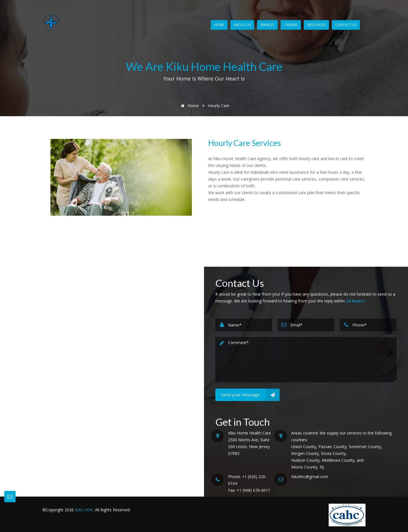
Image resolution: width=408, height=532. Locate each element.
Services (267, 25)
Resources (316, 25)
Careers (291, 25)
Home (219, 25)
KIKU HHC (85, 510)
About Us (242, 25)
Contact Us (346, 25)
